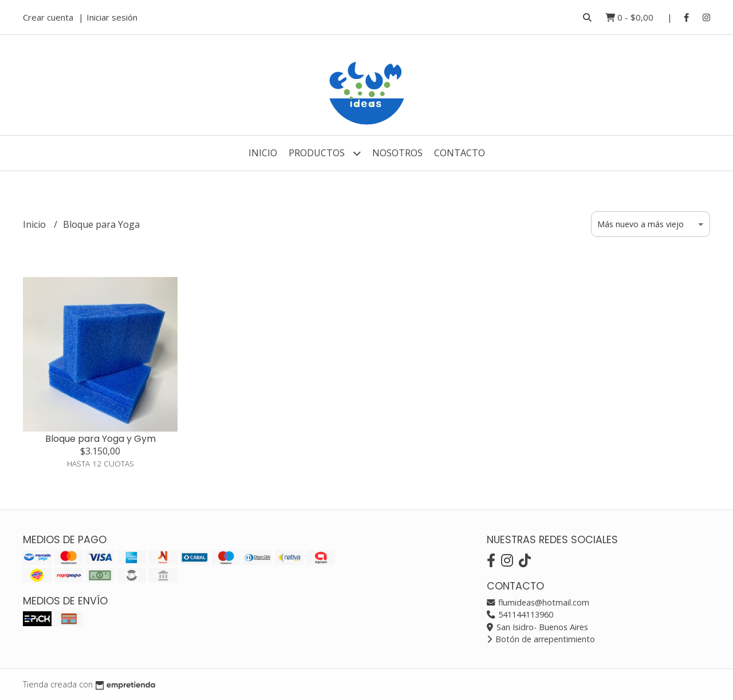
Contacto (460, 153)
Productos (325, 153)
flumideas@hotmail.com (538, 602)
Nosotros (397, 153)
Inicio (263, 153)
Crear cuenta (48, 17)
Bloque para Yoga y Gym (101, 439)
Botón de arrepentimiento (541, 639)
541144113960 (520, 614)
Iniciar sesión (112, 17)
